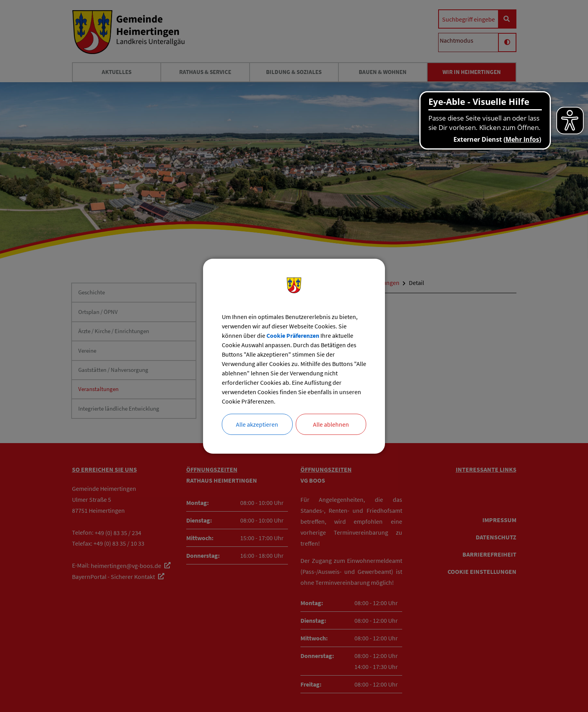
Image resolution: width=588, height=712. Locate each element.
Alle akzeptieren (257, 424)
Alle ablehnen (331, 424)
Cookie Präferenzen (293, 335)
